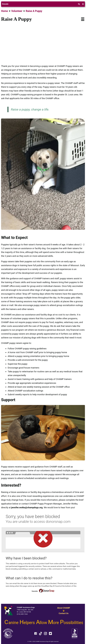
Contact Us (64, 613)
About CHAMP (64, 608)
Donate (5, 4)
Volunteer (17, 11)
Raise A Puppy (34, 11)
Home (4, 11)
